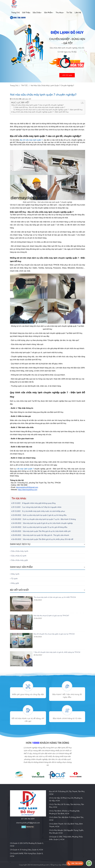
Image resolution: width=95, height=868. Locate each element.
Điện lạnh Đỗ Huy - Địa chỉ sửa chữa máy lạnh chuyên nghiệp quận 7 (40, 107)
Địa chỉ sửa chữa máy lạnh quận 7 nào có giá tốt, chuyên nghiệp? (38, 105)
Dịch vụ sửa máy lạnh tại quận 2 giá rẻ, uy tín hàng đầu (39, 515)
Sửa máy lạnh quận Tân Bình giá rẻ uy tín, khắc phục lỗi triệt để (42, 539)
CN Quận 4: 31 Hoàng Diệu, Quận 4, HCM (26, 850)
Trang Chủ (15, 13)
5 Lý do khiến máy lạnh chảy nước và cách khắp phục (38, 511)
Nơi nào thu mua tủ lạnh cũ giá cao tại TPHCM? (51, 616)
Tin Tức (69, 13)
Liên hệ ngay (67, 75)
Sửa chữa (37, 13)
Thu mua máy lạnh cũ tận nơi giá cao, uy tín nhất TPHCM (55, 597)
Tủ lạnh (14, 579)
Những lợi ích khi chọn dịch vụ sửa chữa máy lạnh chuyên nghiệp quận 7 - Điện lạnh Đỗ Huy (49, 110)
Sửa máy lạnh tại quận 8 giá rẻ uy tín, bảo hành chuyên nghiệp (42, 523)
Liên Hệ (78, 13)
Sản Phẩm (49, 13)
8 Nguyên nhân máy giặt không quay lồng (34, 503)
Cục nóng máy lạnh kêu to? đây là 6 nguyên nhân (36, 507)
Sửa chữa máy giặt (19, 560)
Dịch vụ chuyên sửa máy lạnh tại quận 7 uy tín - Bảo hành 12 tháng (44, 519)
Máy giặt (14, 583)
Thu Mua (60, 13)
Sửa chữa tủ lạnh (18, 556)
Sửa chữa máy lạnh (19, 551)
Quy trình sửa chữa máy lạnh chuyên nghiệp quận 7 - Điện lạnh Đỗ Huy (41, 112)
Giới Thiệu (26, 13)
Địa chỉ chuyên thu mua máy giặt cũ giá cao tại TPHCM (54, 634)
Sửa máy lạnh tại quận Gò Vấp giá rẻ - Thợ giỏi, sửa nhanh (40, 535)
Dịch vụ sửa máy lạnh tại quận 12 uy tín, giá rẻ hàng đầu (39, 527)
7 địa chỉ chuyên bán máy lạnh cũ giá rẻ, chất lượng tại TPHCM (57, 652)
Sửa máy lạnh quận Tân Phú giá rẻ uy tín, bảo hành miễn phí (41, 531)
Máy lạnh (15, 574)
